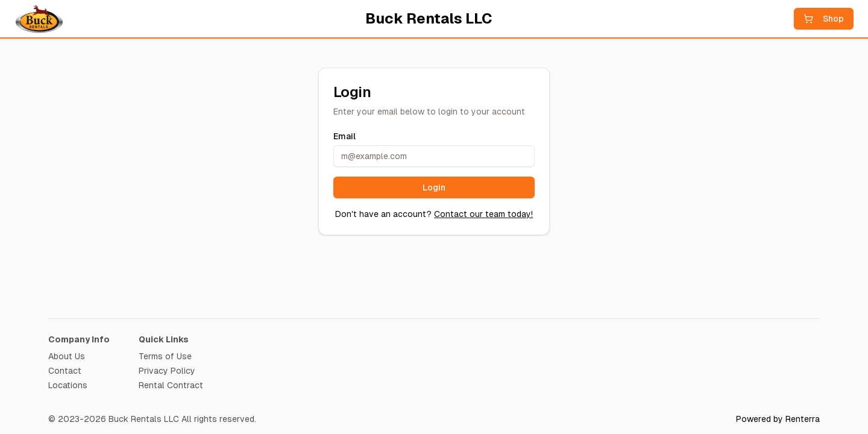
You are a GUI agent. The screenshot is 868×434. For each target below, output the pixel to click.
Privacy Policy (167, 371)
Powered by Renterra (778, 419)
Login (434, 187)
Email (344, 136)
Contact (65, 371)
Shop (824, 19)
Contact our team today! (483, 214)
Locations (68, 385)
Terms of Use (165, 356)
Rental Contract (171, 385)
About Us (67, 356)
